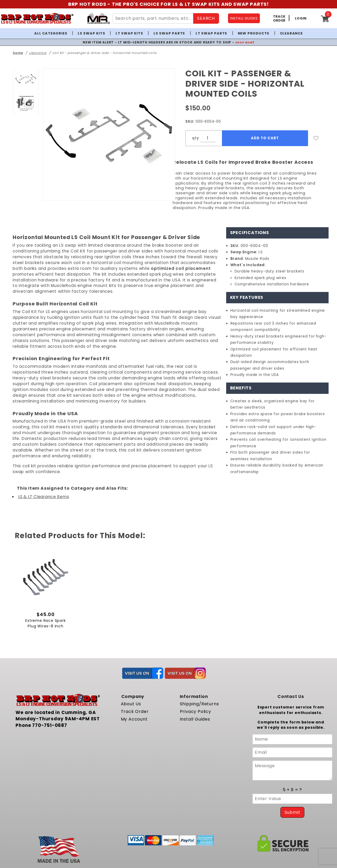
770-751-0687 (50, 727)
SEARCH (206, 18)
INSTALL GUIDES (244, 18)
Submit (293, 814)
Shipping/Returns (199, 705)
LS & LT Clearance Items (44, 497)
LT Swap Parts (211, 33)
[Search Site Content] (153, 18)
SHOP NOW (244, 42)
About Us (131, 705)
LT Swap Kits (129, 33)
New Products (254, 33)
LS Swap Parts (169, 33)
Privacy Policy (195, 713)
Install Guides (195, 720)
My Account (134, 720)
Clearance (291, 33)
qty (195, 138)
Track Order (135, 713)
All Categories (51, 33)
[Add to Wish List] (316, 138)
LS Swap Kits (91, 33)
